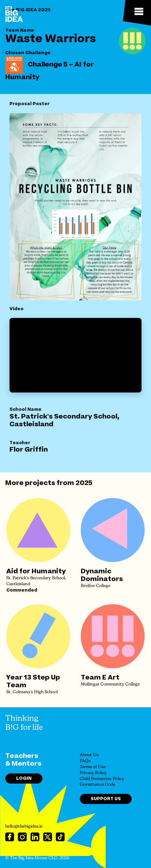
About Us (89, 755)
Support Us (106, 799)
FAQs (85, 761)
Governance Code (97, 785)
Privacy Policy (93, 773)
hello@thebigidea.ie (24, 826)
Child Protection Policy (102, 779)
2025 (84, 483)
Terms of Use (93, 767)
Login (24, 778)
